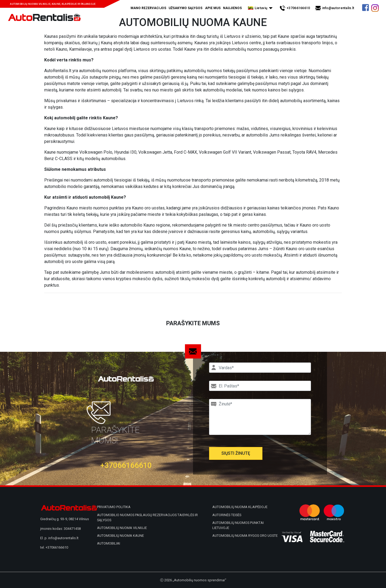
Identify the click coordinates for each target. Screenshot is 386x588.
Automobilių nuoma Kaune (120, 536)
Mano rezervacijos (148, 8)
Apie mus (213, 8)
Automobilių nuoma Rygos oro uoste (245, 536)
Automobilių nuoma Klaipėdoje (240, 507)
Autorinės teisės (227, 515)
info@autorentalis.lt (338, 8)
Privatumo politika (114, 507)
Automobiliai (109, 543)
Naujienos (232, 8)
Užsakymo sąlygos (185, 8)
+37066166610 (298, 8)
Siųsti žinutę (236, 453)
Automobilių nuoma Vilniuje (122, 528)
